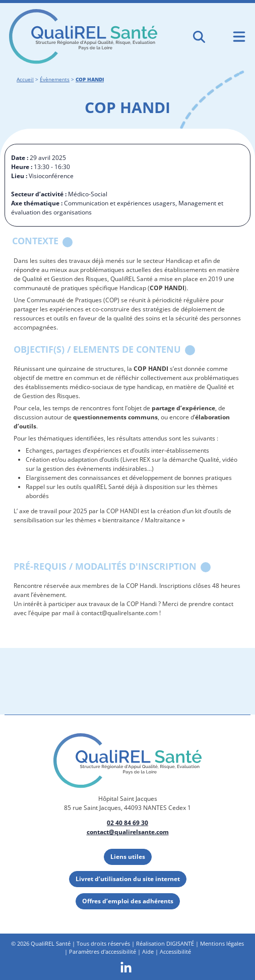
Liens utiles (128, 857)
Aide (148, 951)
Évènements (55, 79)
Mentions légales (222, 943)
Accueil (25, 79)
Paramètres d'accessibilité (103, 951)
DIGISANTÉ (180, 943)
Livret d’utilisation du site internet (128, 879)
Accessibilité (175, 951)
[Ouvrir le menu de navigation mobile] (239, 37)
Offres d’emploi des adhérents (128, 901)
